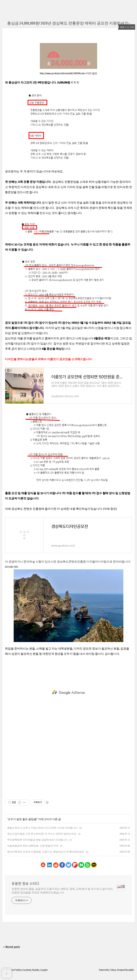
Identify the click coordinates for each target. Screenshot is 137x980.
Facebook (27, 975)
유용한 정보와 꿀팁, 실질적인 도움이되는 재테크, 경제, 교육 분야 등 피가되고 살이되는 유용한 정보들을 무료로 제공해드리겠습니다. (62, 895)
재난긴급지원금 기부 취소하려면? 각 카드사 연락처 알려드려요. (42, 838)
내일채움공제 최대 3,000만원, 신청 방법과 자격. (33, 850)
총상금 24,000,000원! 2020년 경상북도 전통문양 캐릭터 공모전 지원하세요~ (69, 23)
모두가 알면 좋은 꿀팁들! (22, 824)
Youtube (36, 975)
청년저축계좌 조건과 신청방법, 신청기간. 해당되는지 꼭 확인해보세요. (46, 856)
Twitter (18, 975)
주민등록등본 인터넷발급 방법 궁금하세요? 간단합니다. (38, 844)
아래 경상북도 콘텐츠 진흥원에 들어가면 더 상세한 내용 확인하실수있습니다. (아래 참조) (61, 511)
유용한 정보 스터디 (25, 888)
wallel (131, 975)
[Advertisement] (68, 697)
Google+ (44, 975)
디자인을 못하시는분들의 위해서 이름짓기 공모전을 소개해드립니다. (49, 359)
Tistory (113, 975)
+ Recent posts (12, 952)
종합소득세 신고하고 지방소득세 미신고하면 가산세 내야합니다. (43, 833)
